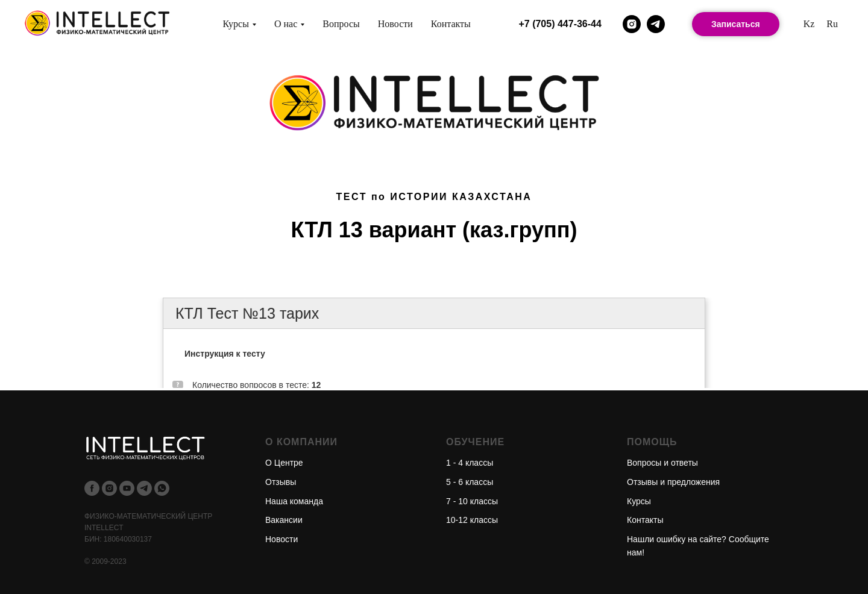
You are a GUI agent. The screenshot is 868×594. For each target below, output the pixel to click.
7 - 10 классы (472, 501)
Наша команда (294, 501)
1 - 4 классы (470, 463)
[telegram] (656, 24)
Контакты (451, 24)
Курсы (639, 501)
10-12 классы (472, 520)
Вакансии (284, 520)
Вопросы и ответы (662, 463)
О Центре (284, 463)
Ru (832, 24)
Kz (809, 24)
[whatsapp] (162, 488)
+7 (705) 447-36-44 (560, 24)
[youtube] (127, 488)
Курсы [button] (236, 24)
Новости (395, 24)
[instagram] (632, 24)
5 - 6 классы (470, 482)
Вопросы (341, 24)
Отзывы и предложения (673, 482)
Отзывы (281, 482)
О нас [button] (286, 24)
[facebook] (92, 488)
